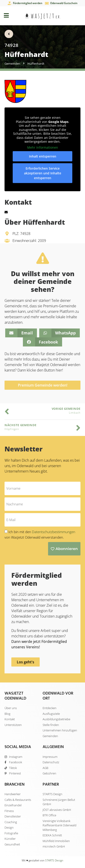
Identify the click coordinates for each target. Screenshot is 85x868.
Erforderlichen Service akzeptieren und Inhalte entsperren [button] (43, 173)
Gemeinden (12, 64)
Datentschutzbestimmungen (54, 532)
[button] (21, 333)
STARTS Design (54, 860)
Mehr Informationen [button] (43, 148)
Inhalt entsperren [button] (43, 156)
